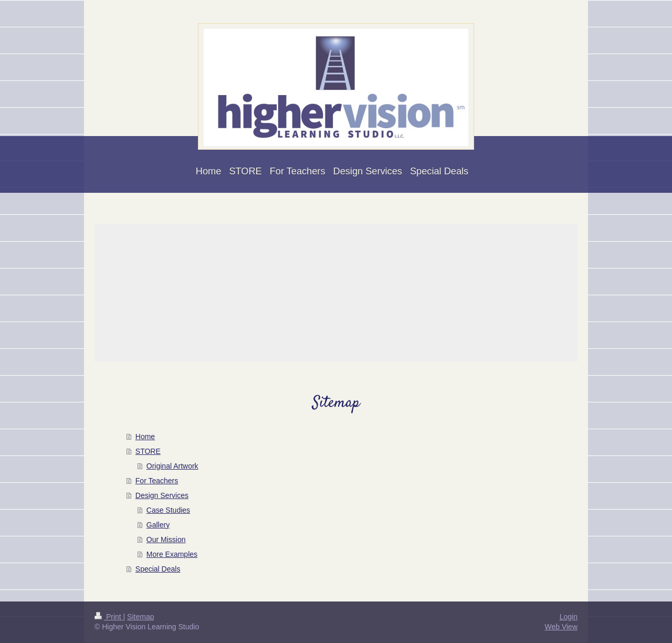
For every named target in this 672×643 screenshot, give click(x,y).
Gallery (158, 525)
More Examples (172, 554)
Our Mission (166, 540)
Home (145, 437)
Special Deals (158, 569)
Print (109, 617)
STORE (148, 451)
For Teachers (157, 481)
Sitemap (140, 617)
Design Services (162, 495)
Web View (561, 627)
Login (569, 617)
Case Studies (168, 510)
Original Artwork (172, 466)
